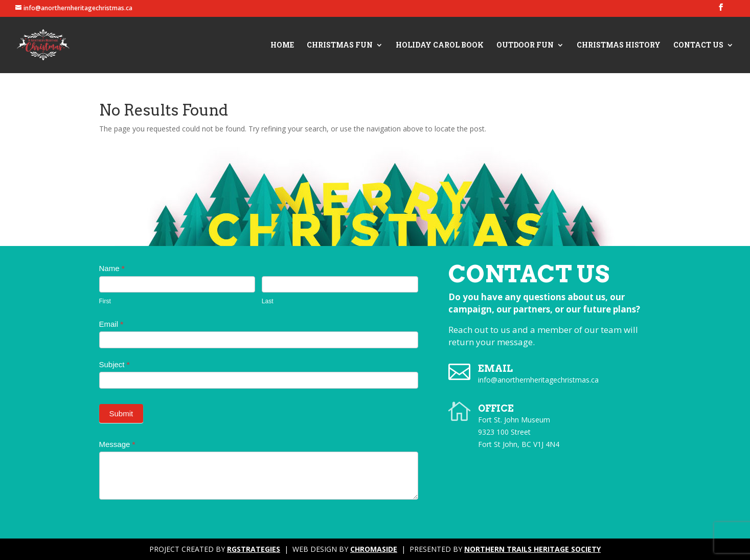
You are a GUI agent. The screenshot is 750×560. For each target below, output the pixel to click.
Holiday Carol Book (440, 46)
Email (111, 324)
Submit (121, 413)
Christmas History (619, 46)
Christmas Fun (340, 46)
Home (282, 46)
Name (112, 268)
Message (117, 444)
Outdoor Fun (525, 46)
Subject (115, 364)
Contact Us (698, 46)
